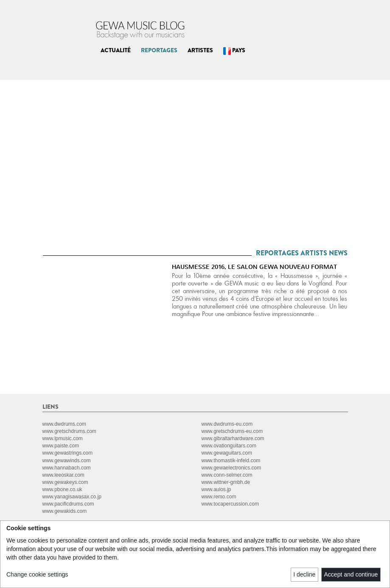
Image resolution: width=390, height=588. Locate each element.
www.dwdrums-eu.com (227, 424)
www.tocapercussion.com (230, 504)
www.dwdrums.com (64, 424)
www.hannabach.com (67, 468)
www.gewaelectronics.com (231, 468)
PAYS (234, 50)
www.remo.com (219, 497)
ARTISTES (200, 50)
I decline (304, 574)
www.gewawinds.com (67, 461)
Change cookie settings (37, 574)
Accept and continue (351, 574)
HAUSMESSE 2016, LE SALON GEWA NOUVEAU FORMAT (254, 267)
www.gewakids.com (65, 511)
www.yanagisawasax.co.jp (72, 497)
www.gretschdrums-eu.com (232, 431)
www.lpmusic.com (63, 438)
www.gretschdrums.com (69, 431)
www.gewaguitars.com (227, 453)
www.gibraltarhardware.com (233, 438)
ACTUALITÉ (116, 50)
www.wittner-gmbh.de (226, 482)
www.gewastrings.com (68, 453)
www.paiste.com (61, 446)
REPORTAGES (159, 50)
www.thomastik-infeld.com (231, 461)
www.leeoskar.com (63, 475)
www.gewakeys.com (65, 482)
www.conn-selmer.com (227, 475)
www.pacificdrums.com (68, 504)
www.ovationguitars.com (229, 446)
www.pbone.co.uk (62, 489)
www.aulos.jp (216, 489)
